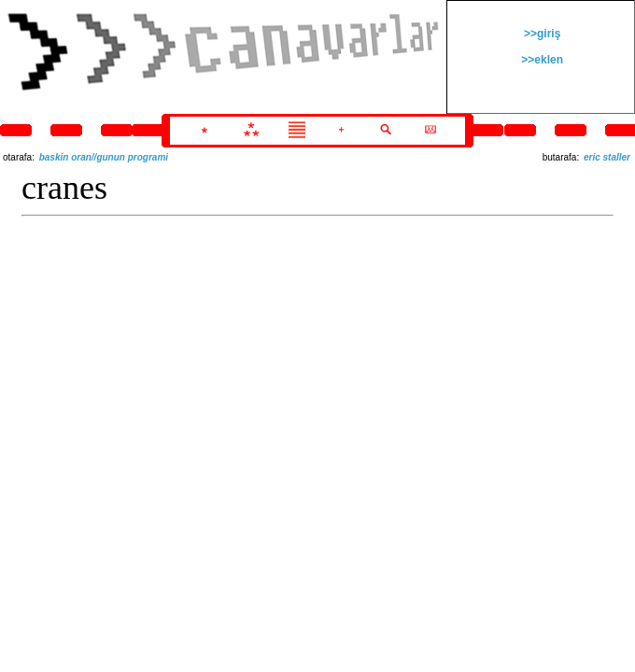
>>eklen (541, 60)
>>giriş (541, 34)
